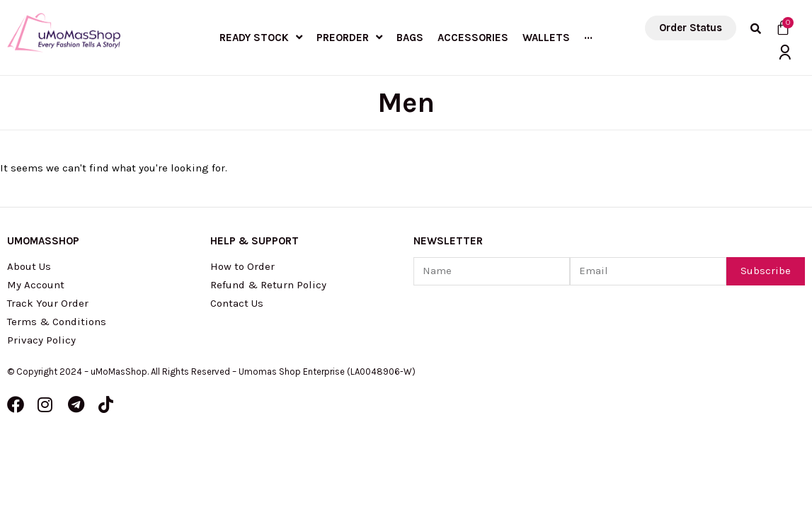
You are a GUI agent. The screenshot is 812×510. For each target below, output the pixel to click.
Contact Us (237, 303)
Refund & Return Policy (268, 285)
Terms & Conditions (57, 322)
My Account (36, 285)
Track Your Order (48, 303)
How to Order (242, 266)
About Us (29, 266)
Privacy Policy (41, 340)
